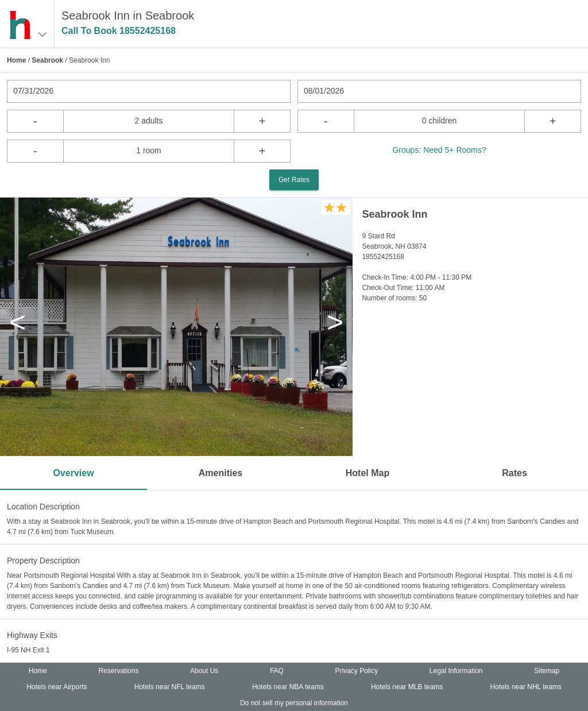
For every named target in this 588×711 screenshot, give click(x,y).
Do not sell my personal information (294, 703)
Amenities (220, 473)
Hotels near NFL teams (170, 687)
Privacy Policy (357, 671)
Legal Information (456, 671)
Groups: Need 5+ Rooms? (439, 150)
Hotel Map (367, 473)
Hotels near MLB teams (407, 687)
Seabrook (47, 60)
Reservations (118, 671)
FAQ (277, 671)
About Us (204, 671)
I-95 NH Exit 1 (28, 650)
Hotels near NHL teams (526, 687)
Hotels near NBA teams (288, 687)
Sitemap (547, 671)
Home (16, 60)
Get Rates (294, 180)
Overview (73, 473)
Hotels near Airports (57, 687)
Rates (514, 473)
